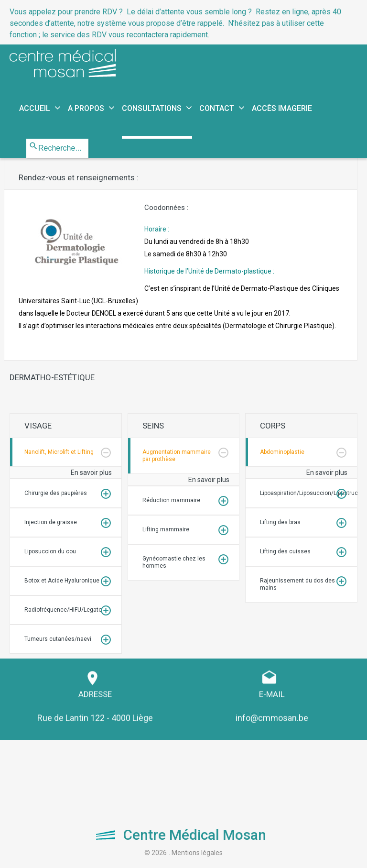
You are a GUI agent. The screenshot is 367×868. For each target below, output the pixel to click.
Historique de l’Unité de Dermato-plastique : (209, 271)
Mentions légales (197, 853)
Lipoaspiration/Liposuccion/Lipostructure (309, 493)
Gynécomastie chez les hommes (174, 562)
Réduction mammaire (171, 500)
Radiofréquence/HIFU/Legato (63, 610)
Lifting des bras (280, 522)
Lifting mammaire (166, 529)
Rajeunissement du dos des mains (297, 584)
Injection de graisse (51, 522)
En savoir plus (91, 472)
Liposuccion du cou (50, 551)
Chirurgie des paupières (56, 493)
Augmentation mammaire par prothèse (177, 456)
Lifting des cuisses (285, 551)
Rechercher (27, 139)
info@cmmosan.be (272, 714)
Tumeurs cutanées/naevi (58, 639)
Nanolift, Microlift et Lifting (59, 452)
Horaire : (197, 242)
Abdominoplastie (282, 452)
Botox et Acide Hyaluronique (62, 581)
